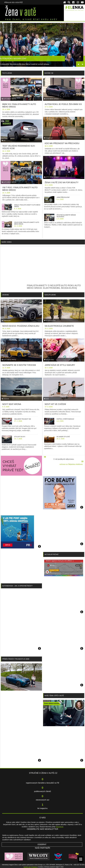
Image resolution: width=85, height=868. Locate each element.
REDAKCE (60, 827)
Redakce (35, 867)
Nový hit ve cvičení (55, 404)
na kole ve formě (51, 321)
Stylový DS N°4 (20, 437)
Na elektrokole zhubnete (59, 326)
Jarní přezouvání (63, 197)
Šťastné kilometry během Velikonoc (66, 216)
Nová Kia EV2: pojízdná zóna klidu (21, 326)
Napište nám (27, 867)
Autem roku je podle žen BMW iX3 (63, 104)
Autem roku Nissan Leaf (15, 59)
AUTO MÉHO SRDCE (10, 99)
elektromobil (7, 321)
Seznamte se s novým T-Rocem (19, 365)
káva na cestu (50, 360)
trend (47, 399)
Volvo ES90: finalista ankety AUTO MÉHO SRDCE (27, 223)
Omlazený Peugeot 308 (23, 419)
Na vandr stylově (63, 437)
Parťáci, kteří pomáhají (65, 419)
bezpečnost (49, 138)
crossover (6, 399)
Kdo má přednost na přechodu (62, 143)
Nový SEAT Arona (12, 404)
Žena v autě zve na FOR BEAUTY (62, 182)
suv (4, 140)
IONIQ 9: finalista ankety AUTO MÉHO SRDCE (27, 206)
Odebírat (42, 844)
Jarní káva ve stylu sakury (60, 365)
